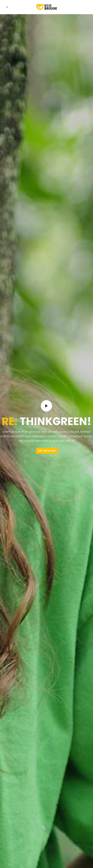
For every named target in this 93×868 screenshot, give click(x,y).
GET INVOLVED (47, 450)
